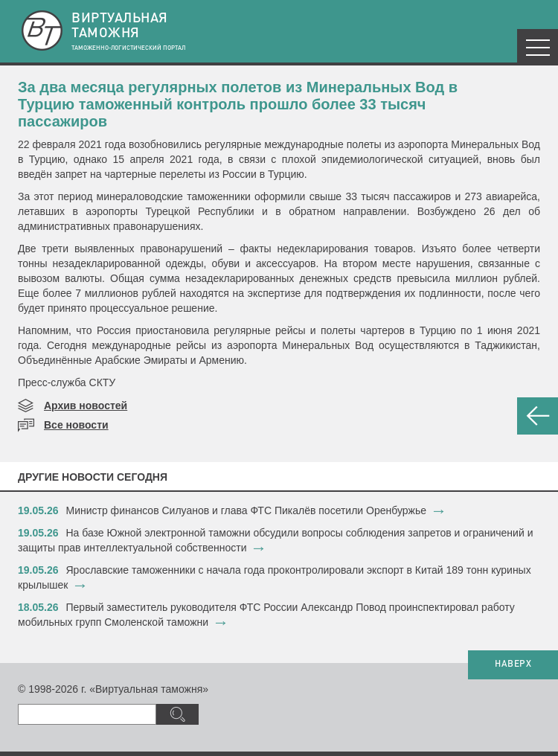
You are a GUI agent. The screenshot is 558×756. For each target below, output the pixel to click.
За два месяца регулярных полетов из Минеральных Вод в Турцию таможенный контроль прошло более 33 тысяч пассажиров (238, 104)
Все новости (76, 425)
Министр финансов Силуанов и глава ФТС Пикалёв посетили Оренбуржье (247, 510)
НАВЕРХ (513, 664)
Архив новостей (86, 406)
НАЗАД (538, 416)
